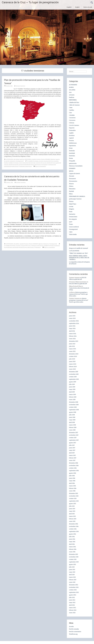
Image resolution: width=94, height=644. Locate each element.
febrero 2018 (73, 427)
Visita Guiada (73, 234)
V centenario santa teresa (25, 166)
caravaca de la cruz (49, 161)
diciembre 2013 (73, 554)
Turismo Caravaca (20, 86)
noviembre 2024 (74, 321)
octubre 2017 (73, 438)
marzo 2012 (72, 608)
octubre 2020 (73, 356)
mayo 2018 (72, 420)
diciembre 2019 (74, 372)
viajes (71, 232)
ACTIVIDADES (10, 159)
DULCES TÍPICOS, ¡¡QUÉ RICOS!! (78, 284)
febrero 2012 (73, 610)
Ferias (71, 148)
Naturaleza (72, 189)
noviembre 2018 (74, 405)
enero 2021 (72, 351)
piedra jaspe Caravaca (75, 199)
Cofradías (72, 115)
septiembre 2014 (74, 531)
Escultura (72, 135)
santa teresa (37, 165)
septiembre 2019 (74, 379)
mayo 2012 (72, 603)
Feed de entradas (74, 629)
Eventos (39, 159)
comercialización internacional (27, 163)
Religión (72, 209)
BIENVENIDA (28, 159)
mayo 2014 (72, 542)
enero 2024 (72, 339)
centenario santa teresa (37, 246)
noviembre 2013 (74, 557)
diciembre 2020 (74, 354)
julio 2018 (72, 415)
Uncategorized (20, 161)
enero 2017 (72, 460)
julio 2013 (72, 567)
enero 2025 (72, 318)
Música (71, 186)
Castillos (72, 110)
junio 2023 (72, 344)
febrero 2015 (73, 519)
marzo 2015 (72, 516)
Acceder (71, 626)
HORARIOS (48, 159)
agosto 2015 (72, 504)
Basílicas (22, 159)
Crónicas (72, 123)
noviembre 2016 (74, 466)
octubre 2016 (73, 468)
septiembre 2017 (74, 440)
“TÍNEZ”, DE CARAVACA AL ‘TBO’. (78, 253)
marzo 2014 (72, 547)
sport (71, 222)
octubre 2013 (73, 559)
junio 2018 (72, 417)
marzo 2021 (72, 349)
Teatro (71, 224)
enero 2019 (72, 400)
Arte (70, 92)
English (77, 7)
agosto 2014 (73, 534)
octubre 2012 (73, 590)
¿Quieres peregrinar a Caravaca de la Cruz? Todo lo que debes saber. (78, 294)
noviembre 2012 (74, 587)
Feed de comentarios (75, 632)
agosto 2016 (73, 473)
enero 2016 (72, 491)
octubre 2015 (73, 498)
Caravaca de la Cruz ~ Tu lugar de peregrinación (30, 2)
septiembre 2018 (74, 410)
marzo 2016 (72, 486)
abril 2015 (72, 514)
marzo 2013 (72, 577)
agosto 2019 (73, 382)
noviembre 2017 (74, 435)
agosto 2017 (72, 443)
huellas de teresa (51, 163)
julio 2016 (72, 476)
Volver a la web (88, 7)
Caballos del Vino (74, 102)
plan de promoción (14, 165)
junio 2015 (72, 509)
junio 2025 (72, 316)
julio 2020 (72, 359)
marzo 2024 (73, 334)
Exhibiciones (73, 143)
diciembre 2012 (74, 585)
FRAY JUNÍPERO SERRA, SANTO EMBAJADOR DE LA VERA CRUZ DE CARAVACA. (79, 258)
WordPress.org (73, 634)
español (34, 159)
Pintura (71, 201)
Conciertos (72, 118)
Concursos (72, 120)
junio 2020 (72, 361)
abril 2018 (72, 422)
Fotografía (72, 161)
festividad (72, 153)
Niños (71, 194)
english (71, 133)
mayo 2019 (72, 389)
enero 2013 (72, 582)
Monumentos (73, 181)
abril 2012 (72, 605)
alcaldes (71, 87)
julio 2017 (72, 445)
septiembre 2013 (74, 562)
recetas (71, 206)
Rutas (71, 212)
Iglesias (53, 159)
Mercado (72, 176)
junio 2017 (72, 448)
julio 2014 (72, 537)
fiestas (43, 159)
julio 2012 (72, 597)
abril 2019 (72, 392)
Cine (70, 113)
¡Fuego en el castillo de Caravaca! (78, 248)
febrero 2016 (73, 488)
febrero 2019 (73, 397)
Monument (72, 179)
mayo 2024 (72, 328)
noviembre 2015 (74, 496)
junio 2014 (72, 539)
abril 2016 (72, 483)
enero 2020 (72, 369)
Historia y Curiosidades (76, 166)
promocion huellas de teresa (26, 165)
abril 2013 (72, 575)
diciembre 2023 (74, 341)
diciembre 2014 (74, 524)
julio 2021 (72, 346)
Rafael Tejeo (73, 204)
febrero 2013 (73, 580)
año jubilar (16, 159)
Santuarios (13, 161)
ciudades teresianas (13, 163)
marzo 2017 (72, 455)
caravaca (41, 161)
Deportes (72, 128)
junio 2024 (72, 326)
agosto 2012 (73, 595)
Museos (71, 184)
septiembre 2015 (74, 501)
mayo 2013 (72, 572)
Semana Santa (73, 217)
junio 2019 (72, 387)
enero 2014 (72, 552)
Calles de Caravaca (74, 105)
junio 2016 (72, 478)
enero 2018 (72, 430)
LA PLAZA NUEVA (74, 251)
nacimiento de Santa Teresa (20, 247)
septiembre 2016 (74, 471)
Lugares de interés (74, 173)
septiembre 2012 (74, 592)
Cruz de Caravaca (74, 125)
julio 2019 (72, 384)
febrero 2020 (73, 367)
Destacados (72, 130)
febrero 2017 (73, 458)
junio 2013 (72, 570)
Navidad (71, 191)
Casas (71, 108)
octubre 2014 (73, 529)
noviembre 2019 (74, 374)
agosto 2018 (73, 412)
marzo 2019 (72, 394)
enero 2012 (72, 613)
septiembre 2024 (74, 323)
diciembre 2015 (74, 493)
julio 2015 (72, 506)
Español (69, 7)
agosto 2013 (72, 564)
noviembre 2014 (74, 526)
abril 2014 (72, 544)
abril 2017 (72, 453)
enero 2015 (72, 521)
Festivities (72, 156)
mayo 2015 (72, 511)
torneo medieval (74, 227)
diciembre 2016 (74, 463)
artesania (72, 95)
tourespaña (44, 165)
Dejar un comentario (40, 166)
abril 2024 (72, 331)
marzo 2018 (72, 425)
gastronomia (73, 163)
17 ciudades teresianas (33, 161)
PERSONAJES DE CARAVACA (77, 196)
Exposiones (72, 146)
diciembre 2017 (74, 433)
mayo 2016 (72, 481)
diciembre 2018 (74, 402)
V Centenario (37, 247)
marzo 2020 (73, 364)
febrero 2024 (73, 336)
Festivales (72, 151)
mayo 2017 (72, 450)
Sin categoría (73, 219)
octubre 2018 (73, 407)
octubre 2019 (73, 377)
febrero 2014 (73, 549)
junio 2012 (72, 600)
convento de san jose (41, 163)
